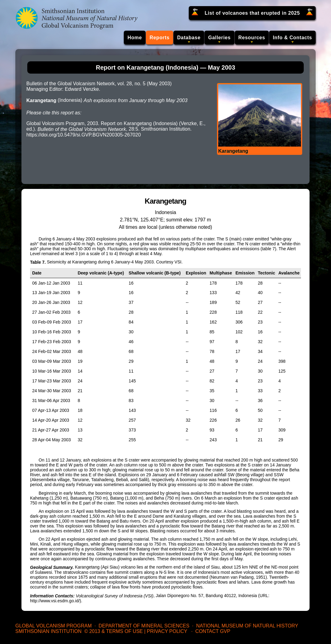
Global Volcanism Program (53, 626)
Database (189, 38)
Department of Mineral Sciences (144, 626)
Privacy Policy (167, 631)
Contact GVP (213, 631)
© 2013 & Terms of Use (114, 631)
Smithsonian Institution (48, 631)
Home (135, 38)
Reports (160, 38)
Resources (252, 38)
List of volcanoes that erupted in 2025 (252, 13)
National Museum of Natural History (247, 626)
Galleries (219, 38)
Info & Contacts (292, 38)
